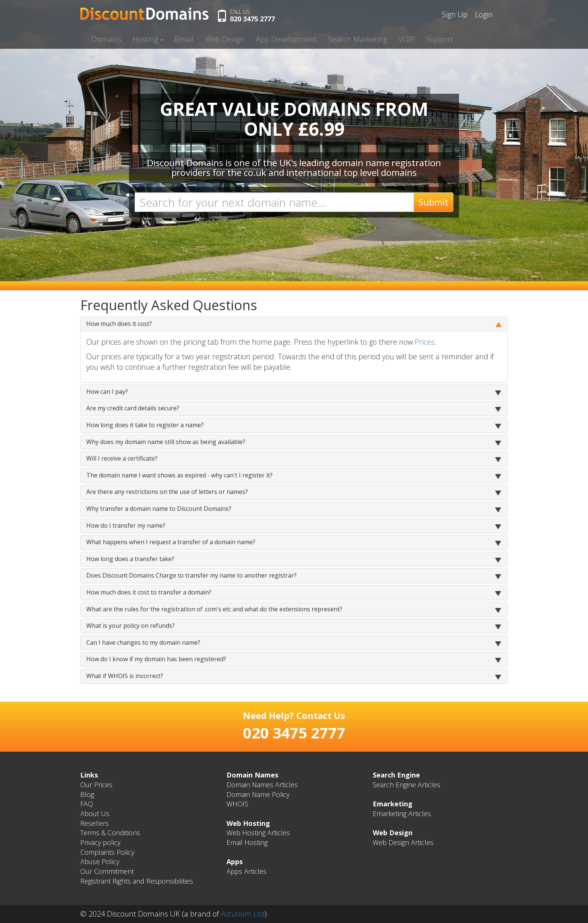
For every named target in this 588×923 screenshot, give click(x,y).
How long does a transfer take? (130, 559)
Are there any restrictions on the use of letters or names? (167, 492)
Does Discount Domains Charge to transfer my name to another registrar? (191, 575)
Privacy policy (100, 842)
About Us (95, 813)
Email (184, 39)
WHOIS (237, 804)
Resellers (94, 823)
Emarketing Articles (402, 813)
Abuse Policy (100, 861)
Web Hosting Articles (258, 833)
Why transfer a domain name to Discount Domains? (159, 509)
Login (484, 14)
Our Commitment (107, 871)
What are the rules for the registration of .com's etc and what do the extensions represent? (214, 609)
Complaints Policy (107, 852)
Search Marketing (358, 39)
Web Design (225, 39)
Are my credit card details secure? (133, 408)
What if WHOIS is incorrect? (125, 676)
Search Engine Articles (406, 785)
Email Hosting (247, 842)
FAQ (87, 804)
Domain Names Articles (262, 785)
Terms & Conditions (110, 833)
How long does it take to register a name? (145, 425)
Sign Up (455, 14)
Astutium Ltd (243, 914)
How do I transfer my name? (126, 525)
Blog (87, 794)
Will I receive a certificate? (122, 458)
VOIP (406, 39)
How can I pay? (107, 392)
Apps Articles (247, 871)
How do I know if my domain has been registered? (156, 659)
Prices (425, 342)
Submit (433, 202)
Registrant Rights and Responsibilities (137, 881)
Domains (106, 39)
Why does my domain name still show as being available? (166, 442)
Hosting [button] (148, 39)
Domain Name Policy (258, 794)
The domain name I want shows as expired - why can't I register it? (179, 475)
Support (440, 39)
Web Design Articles (403, 842)
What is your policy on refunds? (130, 626)
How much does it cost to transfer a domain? (149, 592)
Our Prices (96, 785)
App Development (286, 39)
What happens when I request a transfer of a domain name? (171, 542)
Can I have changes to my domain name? (143, 642)
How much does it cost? (119, 324)
